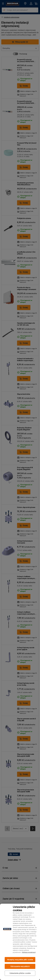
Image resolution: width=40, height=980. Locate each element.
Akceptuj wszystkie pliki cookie (20, 960)
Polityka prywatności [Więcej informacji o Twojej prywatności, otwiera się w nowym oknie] (29, 952)
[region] (20, 942)
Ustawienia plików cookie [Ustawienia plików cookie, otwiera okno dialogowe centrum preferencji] (20, 973)
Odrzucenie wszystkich (20, 966)
